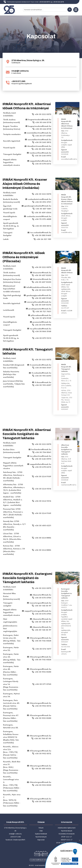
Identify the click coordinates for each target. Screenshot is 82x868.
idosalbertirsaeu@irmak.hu (39, 146)
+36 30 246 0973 (43, 156)
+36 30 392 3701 (43, 202)
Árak (41, 831)
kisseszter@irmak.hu (42, 273)
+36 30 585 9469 (43, 235)
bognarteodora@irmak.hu (40, 120)
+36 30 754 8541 (43, 452)
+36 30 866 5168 (43, 332)
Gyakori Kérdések (41, 834)
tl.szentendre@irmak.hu (41, 365)
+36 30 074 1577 (43, 649)
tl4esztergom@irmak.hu (40, 703)
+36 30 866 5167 (43, 368)
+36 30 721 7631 (43, 311)
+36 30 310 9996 (43, 325)
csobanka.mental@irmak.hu (39, 216)
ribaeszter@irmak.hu (42, 595)
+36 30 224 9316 (43, 489)
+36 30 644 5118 (43, 122)
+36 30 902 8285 (43, 672)
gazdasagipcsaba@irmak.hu (39, 295)
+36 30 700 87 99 (43, 738)
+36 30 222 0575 (43, 114)
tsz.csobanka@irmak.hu (41, 233)
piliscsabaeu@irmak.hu (41, 315)
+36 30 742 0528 (43, 641)
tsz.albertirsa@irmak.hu (41, 456)
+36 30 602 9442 (43, 149)
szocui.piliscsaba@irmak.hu (39, 302)
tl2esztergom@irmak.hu (40, 669)
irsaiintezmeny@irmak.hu (69, 485)
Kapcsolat (41, 840)
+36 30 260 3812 (43, 142)
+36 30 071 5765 (43, 684)
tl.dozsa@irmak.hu (43, 382)
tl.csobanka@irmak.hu (41, 373)
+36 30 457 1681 (43, 209)
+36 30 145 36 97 (43, 606)
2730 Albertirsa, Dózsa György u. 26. (28, 60)
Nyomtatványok (41, 837)
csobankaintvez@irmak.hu (40, 199)
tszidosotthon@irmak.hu (40, 153)
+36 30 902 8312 (43, 706)
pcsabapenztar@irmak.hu (40, 309)
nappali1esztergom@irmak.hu (38, 611)
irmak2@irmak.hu (67, 232)
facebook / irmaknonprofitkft (15, 840)
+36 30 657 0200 (43, 275)
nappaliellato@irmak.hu (41, 161)
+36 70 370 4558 (43, 219)
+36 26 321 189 (44, 239)
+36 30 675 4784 (43, 598)
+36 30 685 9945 (43, 298)
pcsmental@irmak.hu (42, 322)
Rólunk (41, 828)
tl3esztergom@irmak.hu (40, 638)
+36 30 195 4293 (43, 376)
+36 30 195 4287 (43, 385)
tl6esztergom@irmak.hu (40, 736)
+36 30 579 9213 (43, 338)
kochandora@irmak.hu (41, 450)
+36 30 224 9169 (43, 476)
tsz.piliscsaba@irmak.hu (41, 329)
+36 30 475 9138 (43, 318)
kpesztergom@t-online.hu (66, 653)
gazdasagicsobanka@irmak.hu (38, 206)
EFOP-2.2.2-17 (67, 837)
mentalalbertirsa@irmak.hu (39, 133)
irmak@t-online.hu (20, 71)
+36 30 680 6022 (43, 769)
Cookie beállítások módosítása (41, 860)
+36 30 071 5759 (43, 136)
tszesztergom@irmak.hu (40, 603)
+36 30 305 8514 (43, 226)
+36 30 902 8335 (43, 785)
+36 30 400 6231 (43, 526)
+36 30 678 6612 (43, 164)
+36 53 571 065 (18, 81)
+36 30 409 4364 (43, 213)
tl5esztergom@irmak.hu (40, 766)
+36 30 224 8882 (43, 538)
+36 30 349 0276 (43, 305)
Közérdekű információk (67, 834)
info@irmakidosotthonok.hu (39, 287)
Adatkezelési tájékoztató (67, 828)
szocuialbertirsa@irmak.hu (39, 140)
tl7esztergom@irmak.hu (41, 751)
